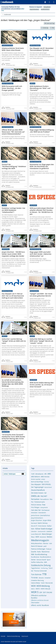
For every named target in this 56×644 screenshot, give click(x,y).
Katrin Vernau (43, 523)
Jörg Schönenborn (34, 9)
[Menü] (54, 2)
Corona (46, 482)
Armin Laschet (36, 479)
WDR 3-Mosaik (46, 589)
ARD (49, 474)
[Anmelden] (49, 2)
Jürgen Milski (47, 520)
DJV (45, 493)
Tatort (51, 568)
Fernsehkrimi (45, 499)
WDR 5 (35, 592)
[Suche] (45, 2)
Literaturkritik (42, 531)
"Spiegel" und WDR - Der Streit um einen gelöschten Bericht (41, 295)
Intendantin (42, 513)
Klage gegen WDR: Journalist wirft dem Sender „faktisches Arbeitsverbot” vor (40, 254)
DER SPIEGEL (46, 484)
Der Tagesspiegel (37, 487)
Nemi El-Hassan (37, 546)
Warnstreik (49, 583)
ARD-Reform (36, 477)
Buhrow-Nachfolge (37, 482)
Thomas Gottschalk (40, 571)
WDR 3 (38, 589)
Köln (33, 529)
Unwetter (48, 578)
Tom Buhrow (36, 574)
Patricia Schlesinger (38, 549)
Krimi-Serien (42, 526)
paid (45, 546)
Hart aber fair (36, 510)
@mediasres (39, 474)
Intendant (34, 513)
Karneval (34, 523)
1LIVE (33, 474)
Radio (39, 552)
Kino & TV (34, 526)
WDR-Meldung (43, 586)
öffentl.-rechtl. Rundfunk (40, 605)
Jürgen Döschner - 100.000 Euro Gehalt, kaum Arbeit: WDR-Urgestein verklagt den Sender (13, 254)
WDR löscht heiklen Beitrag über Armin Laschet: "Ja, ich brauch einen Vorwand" (42, 385)
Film (51, 499)
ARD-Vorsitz (45, 477)
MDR (37, 537)
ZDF (41, 592)
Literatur (34, 531)
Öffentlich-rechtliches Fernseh (40, 600)
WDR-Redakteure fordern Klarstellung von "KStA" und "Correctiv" (40, 88)
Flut (32, 502)
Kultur (49, 526)
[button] (45, 28)
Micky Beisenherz (37, 543)
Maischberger (47, 534)
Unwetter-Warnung (37, 580)
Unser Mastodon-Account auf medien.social (13, 641)
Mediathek (43, 537)
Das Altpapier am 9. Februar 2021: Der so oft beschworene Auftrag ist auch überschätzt (13, 296)
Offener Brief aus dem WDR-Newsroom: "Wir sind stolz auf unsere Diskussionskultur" (13, 132)
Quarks (34, 552)
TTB (44, 574)
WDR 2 (33, 589)
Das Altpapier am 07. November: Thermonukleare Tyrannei (42, 49)
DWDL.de (35, 496)
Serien (33, 560)
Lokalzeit (49, 531)
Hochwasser (46, 510)
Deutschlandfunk (38, 490)
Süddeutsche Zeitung (41, 565)
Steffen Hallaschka (37, 562)
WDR (33, 586)
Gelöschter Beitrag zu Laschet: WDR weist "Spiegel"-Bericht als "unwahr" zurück (41, 341)
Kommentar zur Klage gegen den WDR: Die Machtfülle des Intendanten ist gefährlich (42, 166)
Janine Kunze (35, 515)
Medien (49, 537)
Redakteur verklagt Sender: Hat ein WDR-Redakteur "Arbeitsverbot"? (13, 210)
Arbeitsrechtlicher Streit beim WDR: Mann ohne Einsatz (13, 49)
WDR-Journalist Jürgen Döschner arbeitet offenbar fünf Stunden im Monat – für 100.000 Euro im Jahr (42, 211)
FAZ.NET (44, 496)
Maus (33, 537)
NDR (51, 543)
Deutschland (48, 487)
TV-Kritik (34, 578)
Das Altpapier (36, 484)
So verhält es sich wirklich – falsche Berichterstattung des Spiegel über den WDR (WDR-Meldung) (13, 383)
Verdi (43, 583)
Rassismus (46, 552)
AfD (45, 474)
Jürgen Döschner (37, 520)
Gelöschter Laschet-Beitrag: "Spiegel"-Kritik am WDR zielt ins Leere (14, 341)
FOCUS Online (36, 505)
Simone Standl (41, 560)
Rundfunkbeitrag (41, 554)
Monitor (46, 543)
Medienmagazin (40, 540)
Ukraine (41, 578)
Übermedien (35, 603)
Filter (52, 28)
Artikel (43, 479)
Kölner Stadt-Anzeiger (44, 529)
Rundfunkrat (35, 557)
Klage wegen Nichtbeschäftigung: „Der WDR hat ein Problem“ (42, 131)
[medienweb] (7, 2)
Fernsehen (35, 499)
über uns (14, 622)
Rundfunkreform (45, 9)
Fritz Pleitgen (35, 507)
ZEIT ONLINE (48, 592)
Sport (49, 560)
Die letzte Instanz (37, 493)
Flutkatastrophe (40, 502)
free (44, 505)
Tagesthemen (36, 568)
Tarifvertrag (44, 568)
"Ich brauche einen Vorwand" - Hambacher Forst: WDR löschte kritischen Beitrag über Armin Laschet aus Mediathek (13, 438)
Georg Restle (47, 7)
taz (32, 571)
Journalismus (45, 515)
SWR (45, 562)
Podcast (49, 549)
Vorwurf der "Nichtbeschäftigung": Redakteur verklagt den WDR (14, 166)
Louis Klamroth (36, 534)
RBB (33, 554)
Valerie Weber (36, 583)
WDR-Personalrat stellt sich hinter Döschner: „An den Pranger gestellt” (12, 88)
